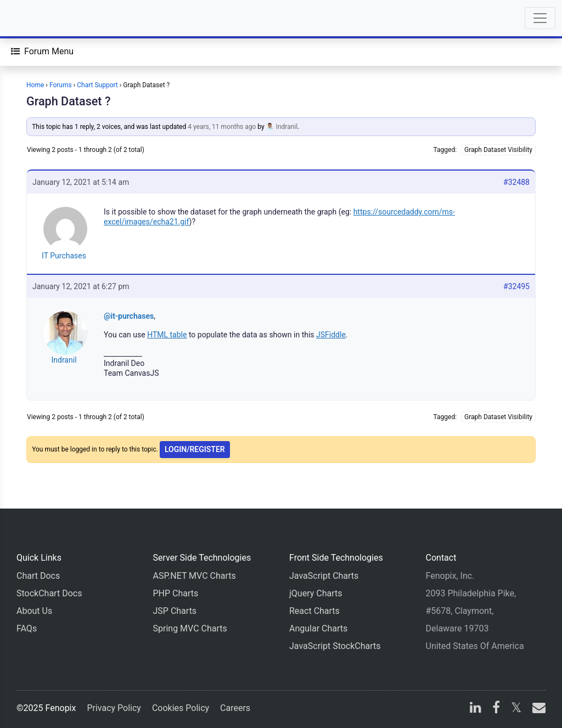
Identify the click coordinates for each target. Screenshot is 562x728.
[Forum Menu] (42, 52)
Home (35, 85)
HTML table (167, 335)
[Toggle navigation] (540, 18)
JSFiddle (331, 335)
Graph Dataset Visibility (498, 150)
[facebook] (496, 709)
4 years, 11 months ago (222, 127)
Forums (61, 85)
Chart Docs (38, 576)
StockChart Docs (49, 593)
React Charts (314, 611)
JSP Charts (175, 611)
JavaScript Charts (324, 576)
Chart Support (97, 85)
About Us (34, 611)
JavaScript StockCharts (335, 646)
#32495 (516, 286)
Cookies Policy (181, 708)
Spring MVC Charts (190, 628)
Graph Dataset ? (68, 101)
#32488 (516, 182)
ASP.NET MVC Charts (195, 576)
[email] (537, 709)
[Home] (40, 18)
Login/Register (195, 449)
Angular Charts (318, 628)
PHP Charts (176, 593)
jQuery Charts (316, 593)
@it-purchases (129, 316)
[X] (516, 709)
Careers (235, 708)
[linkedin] (476, 709)
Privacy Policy (114, 708)
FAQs (27, 628)
